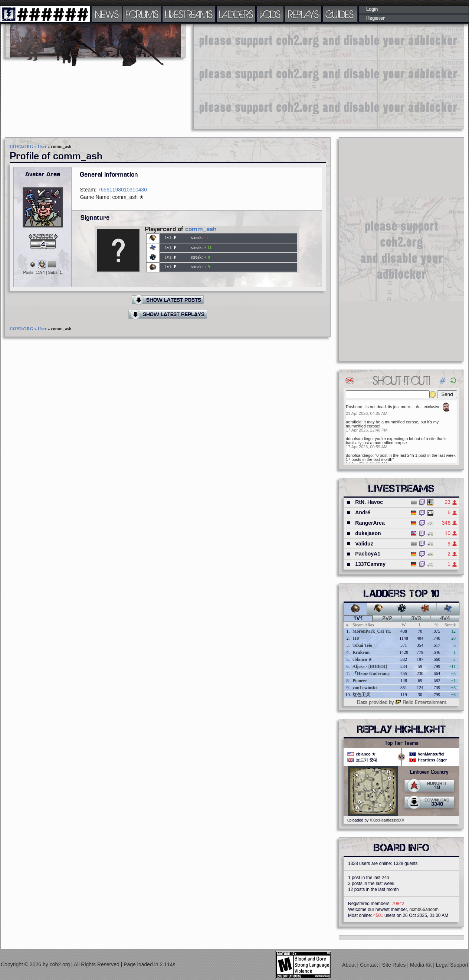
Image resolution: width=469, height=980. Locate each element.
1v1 (358, 619)
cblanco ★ (362, 659)
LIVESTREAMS (189, 14)
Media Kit (422, 965)
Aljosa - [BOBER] (370, 666)
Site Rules (395, 965)
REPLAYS (303, 14)
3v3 (416, 619)
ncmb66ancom (424, 909)
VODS (270, 14)
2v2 (387, 619)
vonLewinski (365, 688)
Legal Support (452, 965)
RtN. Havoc (369, 502)
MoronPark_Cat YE (372, 631)
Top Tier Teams (402, 743)
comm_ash (201, 229)
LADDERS (236, 14)
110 (356, 638)
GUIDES (340, 14)
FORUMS (142, 14)
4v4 (445, 619)
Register (376, 18)
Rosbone (354, 407)
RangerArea (370, 523)
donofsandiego (359, 439)
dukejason (368, 533)
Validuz (364, 544)
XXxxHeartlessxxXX (387, 820)
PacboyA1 (368, 554)
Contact (370, 965)
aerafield (354, 422)
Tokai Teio (362, 645)
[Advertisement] (300, 76)
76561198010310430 (122, 190)
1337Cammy (370, 564)
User (42, 147)
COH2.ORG (22, 147)
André (363, 512)
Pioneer (360, 681)
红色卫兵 (361, 695)
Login (372, 9)
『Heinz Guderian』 (372, 673)
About (350, 965)
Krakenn (361, 652)
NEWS (107, 14)
